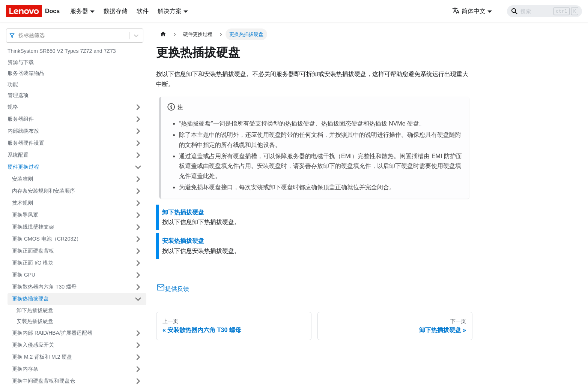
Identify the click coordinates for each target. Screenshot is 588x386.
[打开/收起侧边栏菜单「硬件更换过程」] (138, 167)
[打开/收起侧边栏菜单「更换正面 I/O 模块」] (138, 263)
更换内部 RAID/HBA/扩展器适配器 (52, 333)
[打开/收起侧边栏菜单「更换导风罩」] (138, 215)
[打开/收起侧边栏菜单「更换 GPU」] (138, 275)
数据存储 (116, 11)
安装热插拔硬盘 (35, 321)
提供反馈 (173, 289)
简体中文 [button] (469, 11)
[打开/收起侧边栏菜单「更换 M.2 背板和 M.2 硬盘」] (138, 357)
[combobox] (19, 35)
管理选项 (18, 95)
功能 (13, 84)
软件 (143, 11)
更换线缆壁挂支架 (33, 227)
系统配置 (18, 155)
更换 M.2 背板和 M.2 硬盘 (42, 357)
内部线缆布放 (23, 131)
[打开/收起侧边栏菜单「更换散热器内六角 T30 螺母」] (138, 287)
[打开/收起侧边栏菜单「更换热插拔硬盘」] (138, 299)
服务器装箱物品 (26, 73)
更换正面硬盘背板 (33, 251)
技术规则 (23, 203)
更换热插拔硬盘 (30, 299)
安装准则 (23, 179)
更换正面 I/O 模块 (33, 263)
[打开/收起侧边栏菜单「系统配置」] (138, 155)
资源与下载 (21, 62)
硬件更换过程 (23, 167)
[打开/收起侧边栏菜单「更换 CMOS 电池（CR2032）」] (138, 239)
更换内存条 (25, 369)
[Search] (544, 11)
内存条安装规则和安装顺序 (44, 191)
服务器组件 (21, 119)
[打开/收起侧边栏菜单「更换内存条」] (138, 369)
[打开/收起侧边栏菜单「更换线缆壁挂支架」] (138, 227)
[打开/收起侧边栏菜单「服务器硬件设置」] (138, 143)
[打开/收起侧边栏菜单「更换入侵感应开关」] (138, 345)
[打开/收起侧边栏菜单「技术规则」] (138, 203)
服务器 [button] (79, 11)
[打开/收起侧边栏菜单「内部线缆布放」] (138, 131)
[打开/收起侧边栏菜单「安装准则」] (138, 179)
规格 (13, 107)
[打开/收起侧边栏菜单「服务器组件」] (138, 119)
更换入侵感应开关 (33, 345)
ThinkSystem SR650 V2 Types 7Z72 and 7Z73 (62, 51)
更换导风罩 (25, 215)
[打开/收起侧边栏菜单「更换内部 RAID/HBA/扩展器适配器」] (138, 333)
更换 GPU (24, 275)
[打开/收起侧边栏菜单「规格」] (138, 107)
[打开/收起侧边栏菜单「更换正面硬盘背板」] (138, 251)
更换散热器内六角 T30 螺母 (44, 287)
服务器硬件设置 (26, 143)
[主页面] (163, 34)
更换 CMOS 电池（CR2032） (47, 239)
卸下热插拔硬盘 (35, 310)
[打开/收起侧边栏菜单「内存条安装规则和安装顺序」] (138, 191)
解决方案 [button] (170, 11)
